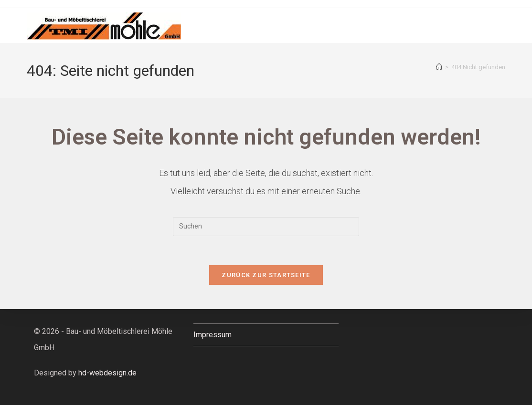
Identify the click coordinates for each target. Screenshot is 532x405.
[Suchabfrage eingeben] (266, 227)
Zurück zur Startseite (266, 275)
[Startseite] (439, 67)
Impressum (213, 335)
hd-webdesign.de (107, 373)
